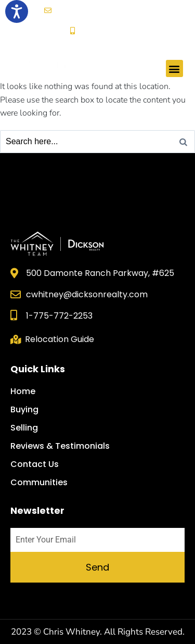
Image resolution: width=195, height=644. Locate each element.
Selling (24, 428)
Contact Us (35, 464)
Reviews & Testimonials (60, 446)
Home (23, 392)
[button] (174, 68)
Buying (24, 410)
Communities (39, 483)
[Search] (183, 142)
